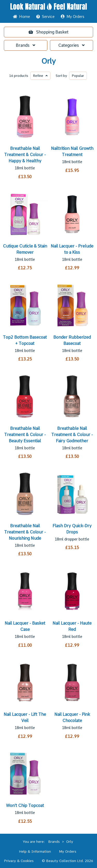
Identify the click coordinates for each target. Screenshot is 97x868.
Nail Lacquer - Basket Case (25, 626)
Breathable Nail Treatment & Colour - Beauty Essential (25, 435)
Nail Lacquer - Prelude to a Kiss (72, 249)
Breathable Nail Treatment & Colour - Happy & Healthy (25, 155)
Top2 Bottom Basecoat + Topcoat (25, 340)
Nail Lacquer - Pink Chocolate (72, 717)
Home (21, 17)
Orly (48, 61)
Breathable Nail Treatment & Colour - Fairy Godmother (72, 435)
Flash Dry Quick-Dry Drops (72, 529)
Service (45, 17)
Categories (71, 45)
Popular (78, 76)
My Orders (73, 17)
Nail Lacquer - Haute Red (72, 626)
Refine (40, 76)
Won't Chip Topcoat (25, 806)
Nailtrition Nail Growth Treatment (72, 152)
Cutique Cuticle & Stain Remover (25, 249)
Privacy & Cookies (19, 861)
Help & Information (35, 851)
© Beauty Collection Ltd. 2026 (68, 861)
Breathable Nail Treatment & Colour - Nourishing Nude (25, 532)
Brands (25, 45)
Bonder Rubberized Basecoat (72, 340)
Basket (48, 32)
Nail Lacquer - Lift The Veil (25, 717)
